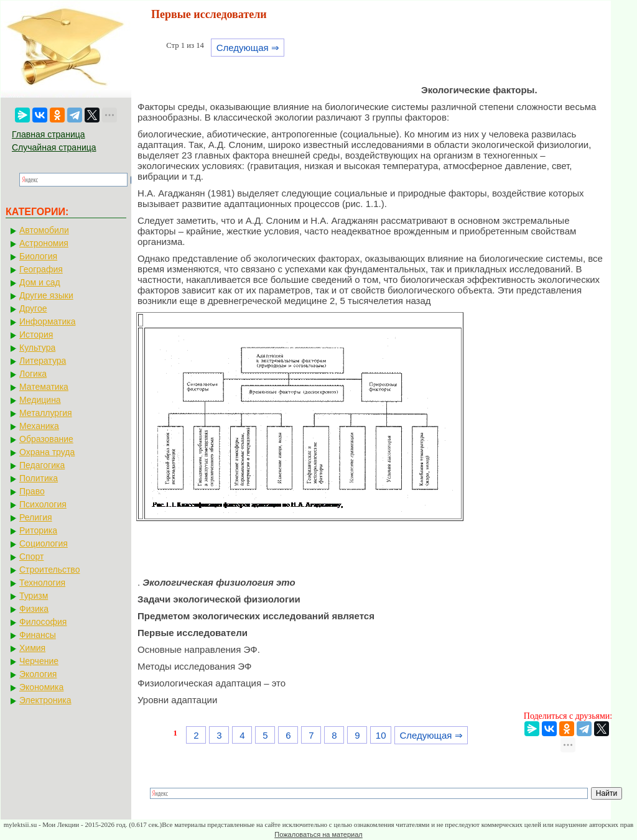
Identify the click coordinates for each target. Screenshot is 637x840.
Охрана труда (47, 452)
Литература (43, 361)
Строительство (49, 570)
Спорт (31, 556)
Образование (46, 439)
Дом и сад (40, 282)
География (41, 269)
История (36, 335)
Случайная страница (54, 147)
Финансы (38, 635)
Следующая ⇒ (248, 48)
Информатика (47, 321)
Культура (37, 348)
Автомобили (44, 230)
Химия (32, 648)
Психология (43, 504)
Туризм (34, 596)
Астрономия (44, 243)
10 (381, 735)
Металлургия (46, 413)
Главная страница (49, 134)
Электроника (45, 700)
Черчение (39, 661)
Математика (44, 387)
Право (32, 491)
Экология (38, 674)
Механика (39, 426)
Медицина (40, 400)
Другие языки (46, 295)
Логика (33, 374)
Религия (36, 517)
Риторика (38, 530)
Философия (43, 622)
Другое (33, 308)
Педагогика (42, 465)
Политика (39, 478)
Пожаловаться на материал (318, 834)
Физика (34, 609)
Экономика (41, 687)
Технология (42, 583)
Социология (44, 543)
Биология (38, 256)
